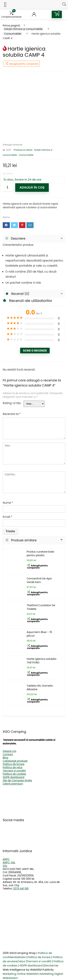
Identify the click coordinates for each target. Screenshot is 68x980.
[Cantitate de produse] (8, 187)
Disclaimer (51, 965)
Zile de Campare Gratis (17, 780)
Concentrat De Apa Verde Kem (39, 580)
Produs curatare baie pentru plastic (40, 553)
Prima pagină (11, 26)
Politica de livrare (14, 764)
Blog (5, 758)
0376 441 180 (21, 889)
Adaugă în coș (32, 188)
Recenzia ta (12, 414)
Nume (8, 503)
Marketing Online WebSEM (20, 974)
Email (8, 517)
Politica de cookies (14, 774)
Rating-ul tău (12, 403)
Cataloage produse (15, 761)
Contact (8, 754)
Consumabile (13, 34)
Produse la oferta (23, 150)
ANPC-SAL (9, 862)
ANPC (6, 859)
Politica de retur (13, 767)
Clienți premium (13, 784)
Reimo (6, 217)
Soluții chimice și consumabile (23, 29)
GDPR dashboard (14, 777)
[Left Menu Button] (5, 5)
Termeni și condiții (14, 771)
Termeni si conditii (39, 961)
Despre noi (9, 751)
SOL (5, 866)
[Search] (64, 4)
